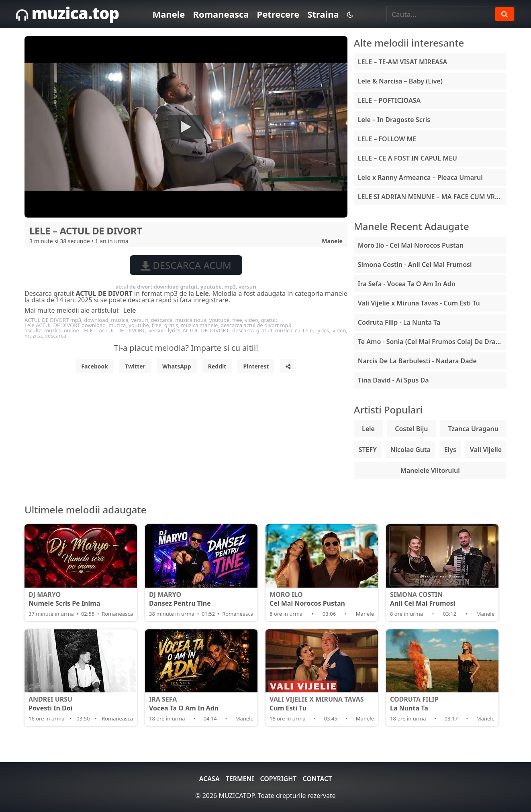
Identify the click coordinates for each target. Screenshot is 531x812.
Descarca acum (186, 265)
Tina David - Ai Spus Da (393, 380)
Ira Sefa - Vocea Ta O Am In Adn (407, 284)
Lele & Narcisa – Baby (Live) (400, 81)
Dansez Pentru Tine (201, 599)
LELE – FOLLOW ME (387, 139)
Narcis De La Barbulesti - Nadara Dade (417, 361)
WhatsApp (177, 366)
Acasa (209, 779)
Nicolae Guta (411, 450)
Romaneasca (221, 14)
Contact (317, 779)
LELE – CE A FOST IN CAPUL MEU (407, 158)
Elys (450, 450)
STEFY (368, 450)
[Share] (288, 366)
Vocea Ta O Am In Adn (201, 704)
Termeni (240, 779)
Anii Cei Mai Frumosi (442, 599)
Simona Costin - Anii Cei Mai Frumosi (415, 265)
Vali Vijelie (486, 450)
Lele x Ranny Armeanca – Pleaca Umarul (420, 177)
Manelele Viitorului (430, 470)
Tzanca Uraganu (473, 429)
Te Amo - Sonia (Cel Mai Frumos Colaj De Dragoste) (432, 342)
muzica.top (67, 13)
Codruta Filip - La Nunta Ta (399, 322)
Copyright (278, 779)
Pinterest (256, 366)
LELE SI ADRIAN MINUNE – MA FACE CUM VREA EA (432, 197)
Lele (129, 310)
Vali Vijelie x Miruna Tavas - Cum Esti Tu (419, 303)
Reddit (217, 366)
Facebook (95, 366)
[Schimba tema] (350, 14)
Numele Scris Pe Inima (81, 599)
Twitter (135, 366)
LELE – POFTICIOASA (389, 100)
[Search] (504, 14)
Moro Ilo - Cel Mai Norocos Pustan (411, 245)
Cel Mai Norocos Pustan (322, 599)
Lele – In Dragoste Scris (394, 120)
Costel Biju (411, 429)
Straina (323, 14)
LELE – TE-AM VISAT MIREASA (403, 62)
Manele (168, 14)
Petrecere (278, 14)
